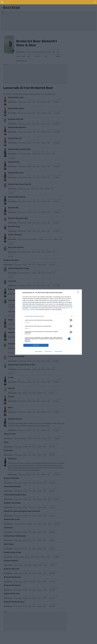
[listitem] (48, 316)
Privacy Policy (58, 351)
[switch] (70, 320)
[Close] (79, 293)
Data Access (48, 351)
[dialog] (48, 322)
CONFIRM (36, 345)
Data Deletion (39, 351)
